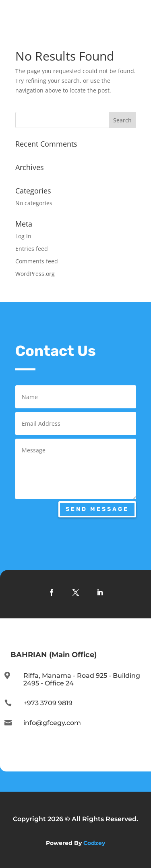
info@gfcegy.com (52, 723)
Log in (23, 236)
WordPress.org (35, 274)
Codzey (94, 843)
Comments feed (37, 261)
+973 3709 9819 (48, 703)
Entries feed (32, 249)
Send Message (97, 509)
